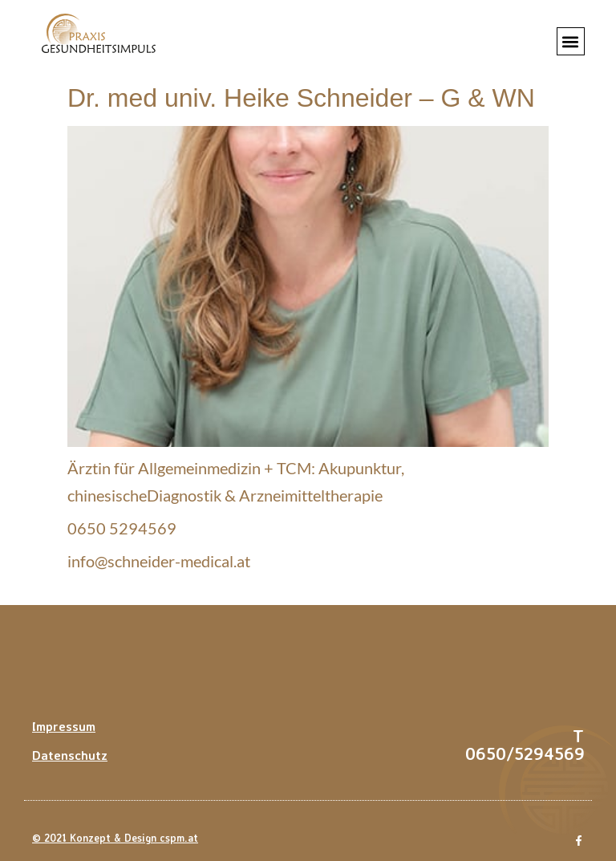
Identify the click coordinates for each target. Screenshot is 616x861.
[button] (571, 41)
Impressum (64, 726)
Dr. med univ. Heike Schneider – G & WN (301, 98)
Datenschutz (70, 755)
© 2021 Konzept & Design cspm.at (115, 838)
